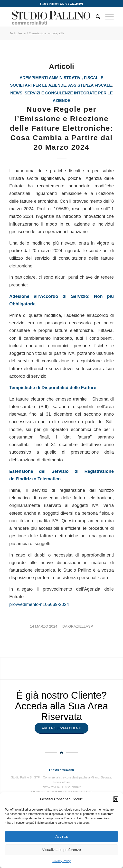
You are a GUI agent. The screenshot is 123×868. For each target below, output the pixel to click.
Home (22, 33)
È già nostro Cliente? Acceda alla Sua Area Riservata (61, 706)
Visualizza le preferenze (61, 850)
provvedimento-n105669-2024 (39, 604)
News (16, 93)
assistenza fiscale (90, 85)
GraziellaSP (81, 626)
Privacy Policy (61, 861)
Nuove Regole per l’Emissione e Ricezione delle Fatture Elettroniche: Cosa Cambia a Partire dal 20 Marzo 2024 (61, 128)
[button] (116, 799)
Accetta (61, 836)
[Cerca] (96, 17)
